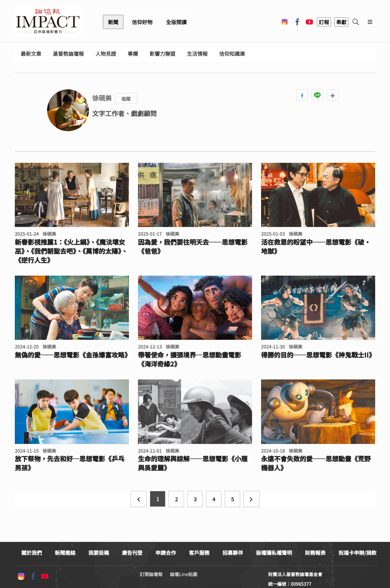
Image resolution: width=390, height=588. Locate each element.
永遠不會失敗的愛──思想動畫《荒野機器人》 (316, 463)
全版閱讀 (176, 22)
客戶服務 (199, 553)
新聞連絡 (65, 553)
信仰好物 (142, 22)
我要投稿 (99, 553)
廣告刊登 (132, 553)
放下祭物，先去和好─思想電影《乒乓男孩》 (70, 463)
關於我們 (32, 553)
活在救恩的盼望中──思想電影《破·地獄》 (316, 247)
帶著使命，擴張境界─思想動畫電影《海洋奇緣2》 (190, 359)
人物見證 (106, 54)
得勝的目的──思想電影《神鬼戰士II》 (318, 355)
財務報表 (315, 553)
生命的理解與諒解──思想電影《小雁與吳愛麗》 (193, 463)
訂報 (324, 22)
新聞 (113, 22)
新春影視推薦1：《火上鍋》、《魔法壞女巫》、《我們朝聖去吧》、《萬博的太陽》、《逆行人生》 (71, 251)
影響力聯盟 (162, 54)
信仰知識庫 (232, 54)
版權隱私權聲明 (274, 553)
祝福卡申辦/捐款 (357, 553)
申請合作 (166, 553)
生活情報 (197, 54)
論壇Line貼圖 (184, 574)
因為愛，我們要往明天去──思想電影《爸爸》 (193, 247)
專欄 (133, 54)
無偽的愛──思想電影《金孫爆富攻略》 (72, 355)
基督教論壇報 (68, 54)
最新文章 (31, 54)
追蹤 (126, 99)
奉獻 (341, 22)
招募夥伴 (233, 553)
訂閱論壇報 (151, 574)
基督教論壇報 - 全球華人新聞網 (48, 22)
